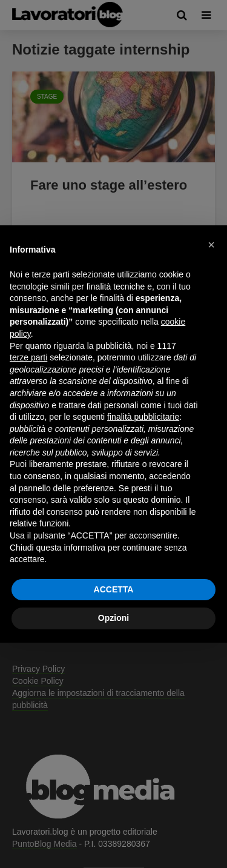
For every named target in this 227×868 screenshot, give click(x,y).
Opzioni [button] (113, 618)
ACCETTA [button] (114, 589)
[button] (211, 245)
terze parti (28, 357)
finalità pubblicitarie (143, 417)
